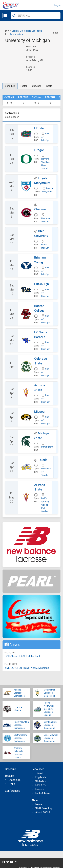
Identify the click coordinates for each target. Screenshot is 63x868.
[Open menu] (5, 16)
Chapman (41, 209)
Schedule (10, 86)
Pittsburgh (42, 284)
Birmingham (47, 447)
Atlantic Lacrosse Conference (19, 693)
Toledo (43, 460)
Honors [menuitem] (40, 789)
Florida (39, 128)
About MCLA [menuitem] (43, 812)
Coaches (37, 86)
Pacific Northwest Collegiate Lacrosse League (49, 709)
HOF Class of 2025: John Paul (22, 656)
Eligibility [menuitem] (41, 777)
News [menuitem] (39, 804)
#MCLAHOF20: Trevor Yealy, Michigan (27, 668)
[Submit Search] (14, 16)
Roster (24, 86)
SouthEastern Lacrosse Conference (50, 725)
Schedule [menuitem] (10, 769)
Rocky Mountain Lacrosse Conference (21, 725)
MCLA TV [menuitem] (41, 785)
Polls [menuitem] (12, 784)
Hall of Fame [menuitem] (43, 793)
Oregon (39, 150)
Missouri (40, 412)
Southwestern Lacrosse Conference (20, 738)
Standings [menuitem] (15, 780)
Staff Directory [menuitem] (44, 808)
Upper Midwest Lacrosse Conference (51, 738)
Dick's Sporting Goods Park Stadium (45, 505)
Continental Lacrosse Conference (49, 693)
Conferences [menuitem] (13, 791)
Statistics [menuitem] (41, 781)
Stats (49, 86)
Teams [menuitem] (39, 773)
